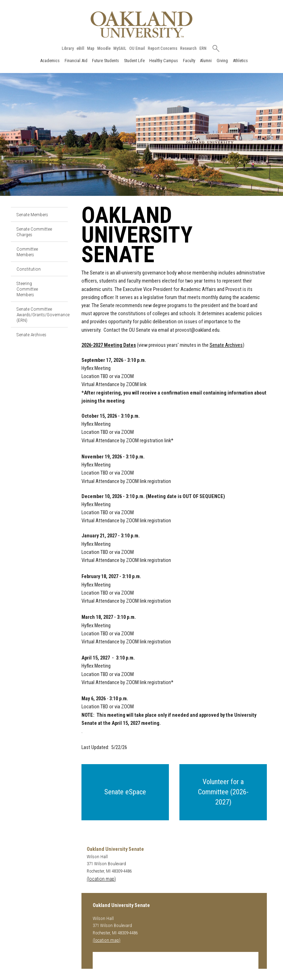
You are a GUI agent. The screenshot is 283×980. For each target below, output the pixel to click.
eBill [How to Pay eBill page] (80, 48)
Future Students (106, 61)
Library (68, 48)
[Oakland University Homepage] (141, 24)
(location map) (101, 879)
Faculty (189, 61)
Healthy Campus (164, 61)
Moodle (104, 48)
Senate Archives (31, 335)
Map (91, 48)
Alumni (206, 61)
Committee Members (27, 252)
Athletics (240, 61)
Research (188, 48)
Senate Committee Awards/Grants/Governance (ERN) (42, 314)
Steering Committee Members (27, 289)
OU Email (137, 48)
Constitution (29, 269)
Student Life (134, 61)
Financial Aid (76, 61)
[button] (125, 792)
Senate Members (32, 214)
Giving (222, 61)
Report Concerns (163, 48)
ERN (203, 48)
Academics (50, 61)
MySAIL (120, 48)
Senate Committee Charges (34, 232)
